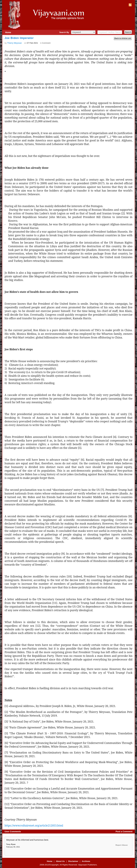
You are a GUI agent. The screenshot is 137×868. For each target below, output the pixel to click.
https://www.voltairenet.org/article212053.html (34, 825)
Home (8, 32)
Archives (86, 861)
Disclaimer (73, 861)
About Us (60, 861)
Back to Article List (123, 38)
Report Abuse (122, 845)
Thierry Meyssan (14, 43)
